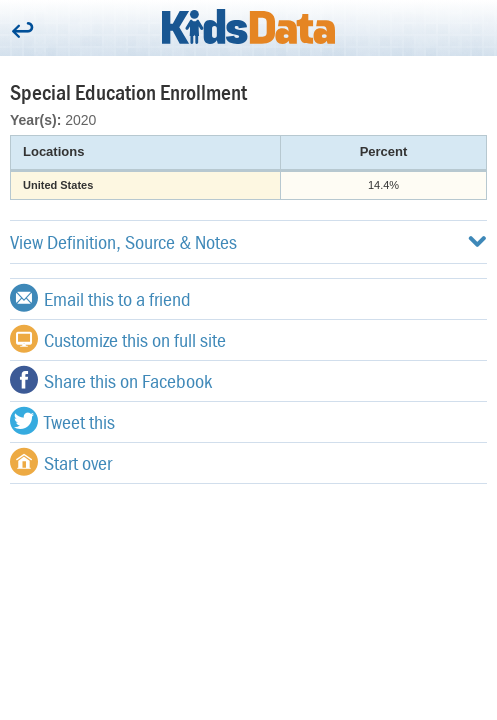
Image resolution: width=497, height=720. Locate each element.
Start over (61, 462)
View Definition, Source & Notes (248, 241)
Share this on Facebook (111, 380)
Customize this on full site (118, 339)
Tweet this (62, 421)
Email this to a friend (100, 298)
